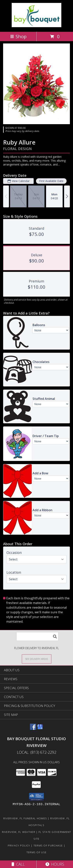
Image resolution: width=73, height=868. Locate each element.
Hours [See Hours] (55, 864)
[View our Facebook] (33, 729)
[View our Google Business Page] (40, 729)
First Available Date (51, 181)
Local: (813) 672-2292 (37, 752)
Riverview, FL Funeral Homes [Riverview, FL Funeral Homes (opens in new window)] (25, 818)
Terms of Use (37, 852)
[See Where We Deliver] (37, 659)
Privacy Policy (19, 845)
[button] (36, 797)
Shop (18, 36)
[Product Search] (37, 636)
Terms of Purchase (48, 845)
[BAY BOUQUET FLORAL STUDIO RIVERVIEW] (36, 26)
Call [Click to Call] (18, 864)
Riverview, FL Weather (19, 832)
